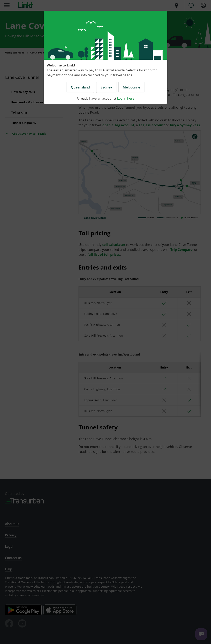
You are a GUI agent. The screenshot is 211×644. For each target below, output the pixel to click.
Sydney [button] (106, 87)
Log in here (126, 98)
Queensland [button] (80, 87)
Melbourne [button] (131, 87)
